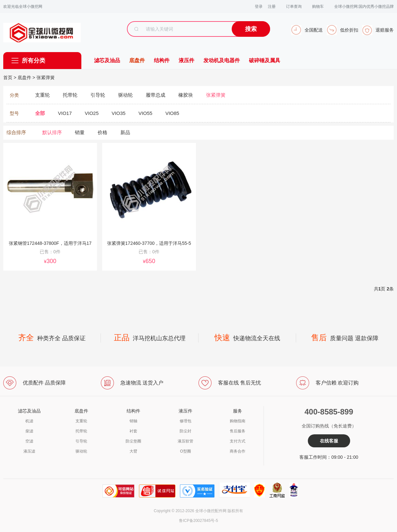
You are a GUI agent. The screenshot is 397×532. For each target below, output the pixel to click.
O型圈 (185, 451)
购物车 (318, 7)
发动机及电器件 (222, 60)
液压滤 (29, 451)
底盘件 (137, 60)
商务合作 (238, 451)
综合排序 (16, 132)
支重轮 (81, 421)
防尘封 (185, 431)
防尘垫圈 (133, 441)
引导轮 (81, 441)
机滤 (29, 421)
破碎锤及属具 (265, 60)
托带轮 (81, 431)
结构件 (162, 60)
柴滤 (29, 431)
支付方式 (238, 441)
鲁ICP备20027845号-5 (198, 521)
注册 (272, 7)
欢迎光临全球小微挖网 (23, 7)
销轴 (133, 421)
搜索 (251, 29)
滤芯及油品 (107, 60)
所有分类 (34, 61)
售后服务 (238, 431)
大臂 (133, 451)
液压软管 (185, 441)
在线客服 (329, 441)
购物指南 (238, 421)
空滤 (29, 441)
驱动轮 (81, 451)
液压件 (186, 60)
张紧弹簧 (46, 77)
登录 (259, 7)
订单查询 (294, 7)
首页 (8, 77)
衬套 (133, 431)
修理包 (185, 421)
